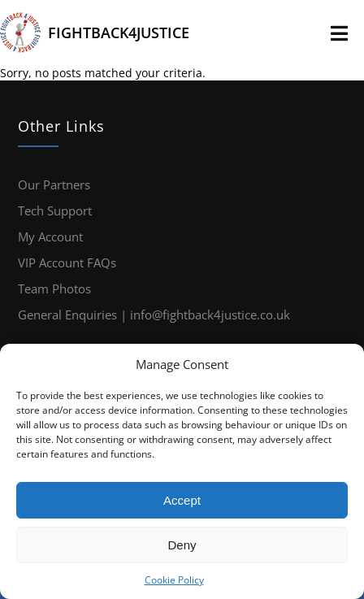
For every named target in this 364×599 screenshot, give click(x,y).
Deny (182, 545)
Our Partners (54, 184)
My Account (50, 237)
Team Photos (54, 289)
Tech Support (55, 211)
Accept (182, 500)
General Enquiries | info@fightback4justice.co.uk (154, 315)
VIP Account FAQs (67, 263)
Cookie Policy (174, 580)
